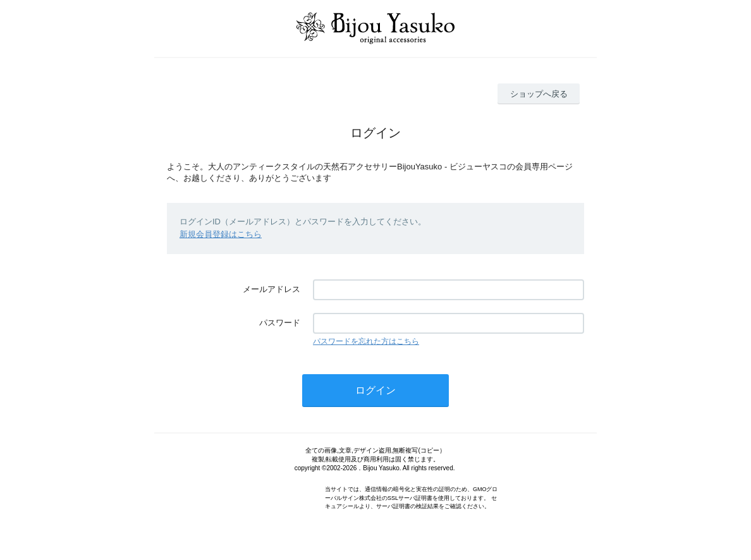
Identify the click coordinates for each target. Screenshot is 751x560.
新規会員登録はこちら (221, 234)
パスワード (280, 323)
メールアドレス (272, 289)
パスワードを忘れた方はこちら (366, 341)
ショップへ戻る (539, 94)
